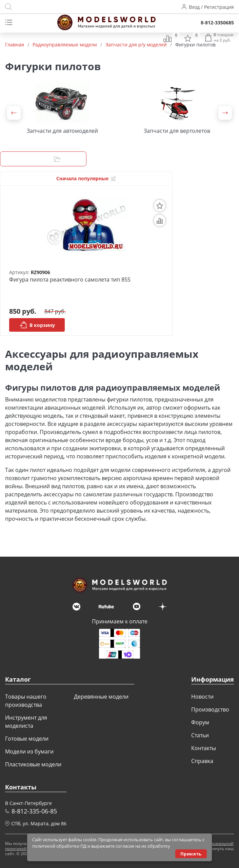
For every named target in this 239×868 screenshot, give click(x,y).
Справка (202, 761)
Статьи (200, 735)
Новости (202, 697)
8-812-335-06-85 (34, 811)
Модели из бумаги (29, 751)
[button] (14, 113)
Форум (200, 722)
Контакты (204, 748)
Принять (191, 854)
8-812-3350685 (217, 23)
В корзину (37, 325)
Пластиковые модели (33, 764)
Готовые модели (27, 739)
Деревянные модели (101, 697)
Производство (210, 709)
